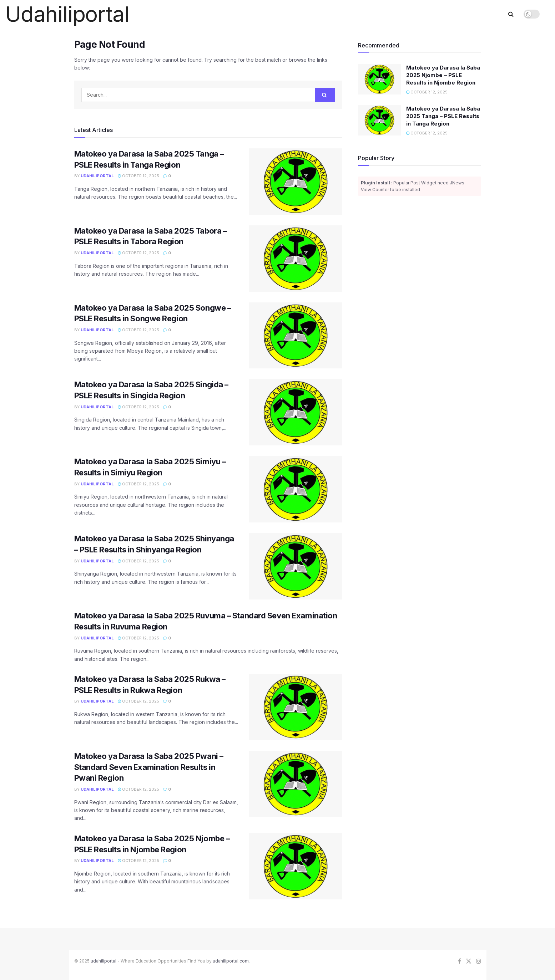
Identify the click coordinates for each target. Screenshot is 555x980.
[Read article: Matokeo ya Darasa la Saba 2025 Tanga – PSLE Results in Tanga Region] (296, 182)
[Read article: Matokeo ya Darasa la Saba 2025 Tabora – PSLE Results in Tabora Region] (296, 259)
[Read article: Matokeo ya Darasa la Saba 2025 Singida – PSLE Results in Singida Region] (296, 412)
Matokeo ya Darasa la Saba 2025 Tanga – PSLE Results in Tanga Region (443, 116)
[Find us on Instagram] (479, 961)
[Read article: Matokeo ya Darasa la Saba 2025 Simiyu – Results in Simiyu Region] (296, 489)
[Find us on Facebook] (460, 961)
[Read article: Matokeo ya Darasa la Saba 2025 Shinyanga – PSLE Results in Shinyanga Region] (296, 566)
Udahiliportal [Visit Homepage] (67, 14)
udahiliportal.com (231, 961)
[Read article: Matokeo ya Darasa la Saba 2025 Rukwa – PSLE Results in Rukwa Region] (296, 707)
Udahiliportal (97, 176)
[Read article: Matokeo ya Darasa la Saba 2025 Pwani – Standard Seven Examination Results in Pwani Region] (296, 784)
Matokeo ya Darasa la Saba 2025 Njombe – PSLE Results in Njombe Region (443, 75)
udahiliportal (104, 961)
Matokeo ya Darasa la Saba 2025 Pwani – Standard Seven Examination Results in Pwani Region (149, 767)
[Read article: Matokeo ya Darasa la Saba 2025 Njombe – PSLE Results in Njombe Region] (296, 866)
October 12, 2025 (138, 176)
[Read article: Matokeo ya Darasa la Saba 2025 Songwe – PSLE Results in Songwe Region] (296, 336)
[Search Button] (511, 14)
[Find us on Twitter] (469, 961)
